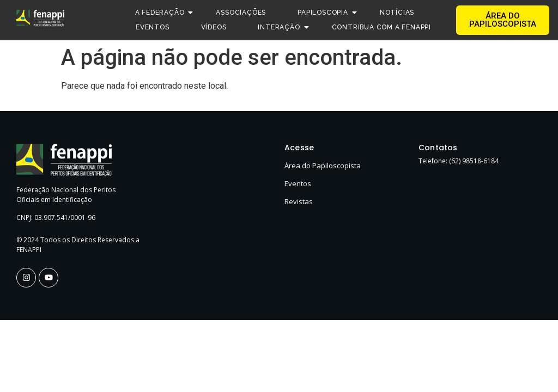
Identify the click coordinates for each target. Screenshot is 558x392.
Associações (241, 13)
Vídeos (214, 27)
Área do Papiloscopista (323, 166)
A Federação (163, 13)
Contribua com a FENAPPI (381, 27)
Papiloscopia (326, 13)
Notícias (397, 13)
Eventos (153, 27)
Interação (282, 27)
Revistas (299, 201)
